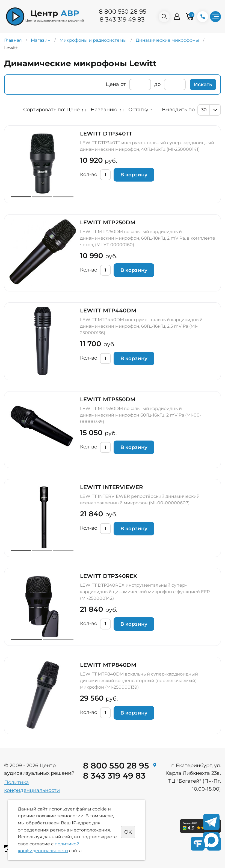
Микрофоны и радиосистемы (93, 40)
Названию (104, 110)
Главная (13, 40)
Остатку (138, 110)
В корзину (134, 175)
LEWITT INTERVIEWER (112, 487)
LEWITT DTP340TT (106, 134)
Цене (73, 110)
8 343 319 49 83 (122, 19)
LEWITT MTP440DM (108, 311)
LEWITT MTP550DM (108, 399)
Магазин (41, 40)
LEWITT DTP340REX (109, 576)
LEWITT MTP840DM (108, 665)
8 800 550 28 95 (122, 12)
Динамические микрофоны (167, 40)
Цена (112, 84)
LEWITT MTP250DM (108, 222)
